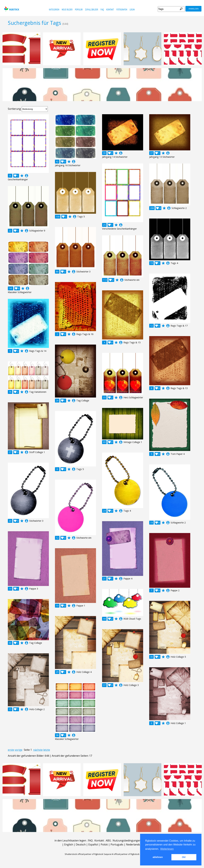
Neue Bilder (67, 10)
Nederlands (133, 844)
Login (132, 10)
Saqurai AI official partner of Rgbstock (122, 854)
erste (11, 750)
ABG (108, 840)
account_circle (27, 176)
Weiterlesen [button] (167, 849)
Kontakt (110, 10)
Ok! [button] (184, 857)
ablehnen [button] (158, 857)
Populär (79, 10)
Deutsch (81, 844)
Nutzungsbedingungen (127, 840)
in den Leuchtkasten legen (70, 840)
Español (93, 844)
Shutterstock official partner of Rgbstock (84, 854)
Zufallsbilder (92, 10)
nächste (38, 750)
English (69, 844)
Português (117, 844)
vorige (19, 750)
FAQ (102, 10)
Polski (104, 844)
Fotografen (122, 10)
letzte (47, 750)
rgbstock (11, 9)
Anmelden (194, 9)
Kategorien (54, 10)
